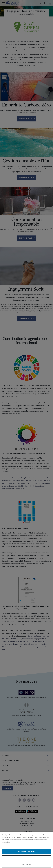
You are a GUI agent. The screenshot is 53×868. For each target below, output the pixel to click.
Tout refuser (26, 865)
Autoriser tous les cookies (27, 851)
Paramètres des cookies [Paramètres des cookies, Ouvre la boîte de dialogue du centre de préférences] (26, 858)
